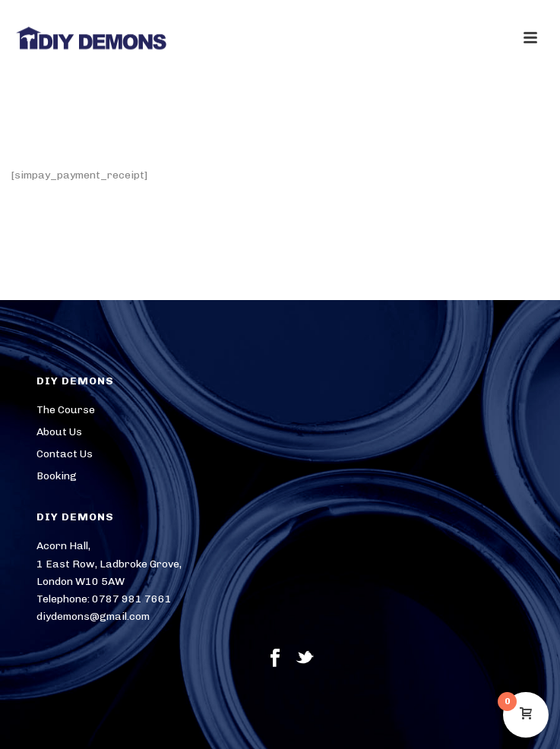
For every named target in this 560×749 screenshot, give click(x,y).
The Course (66, 410)
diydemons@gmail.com (93, 616)
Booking (57, 476)
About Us (59, 432)
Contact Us (65, 454)
